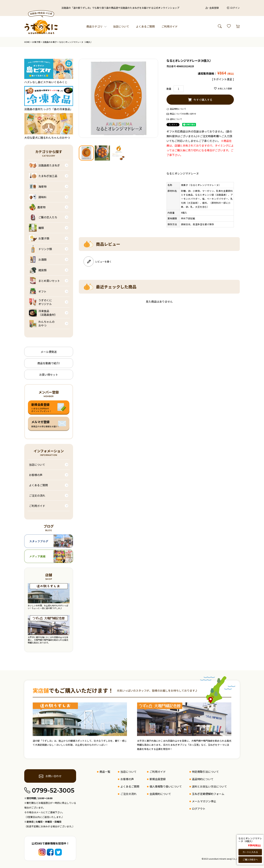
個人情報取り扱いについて (166, 786)
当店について (121, 26)
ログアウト (199, 809)
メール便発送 (49, 352)
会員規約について (160, 794)
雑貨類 (38, 270)
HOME (27, 42)
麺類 (36, 228)
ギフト (38, 291)
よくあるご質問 (145, 26)
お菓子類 (36, 42)
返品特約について (178, 109)
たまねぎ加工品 (43, 176)
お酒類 (38, 259)
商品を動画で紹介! (49, 363)
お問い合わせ (50, 776)
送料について (176, 119)
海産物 (38, 186)
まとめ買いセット (44, 281)
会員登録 (212, 8)
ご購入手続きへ (250, 860)
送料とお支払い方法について (209, 786)
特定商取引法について (205, 772)
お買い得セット (49, 375)
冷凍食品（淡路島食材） (43, 313)
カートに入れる (250, 852)
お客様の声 (36, 475)
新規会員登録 (158, 779)
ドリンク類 (40, 249)
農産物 (37, 207)
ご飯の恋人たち (43, 217)
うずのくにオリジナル (40, 302)
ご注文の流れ (37, 495)
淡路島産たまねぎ (44, 165)
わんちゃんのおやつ (42, 324)
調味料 (38, 197)
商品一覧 (105, 772)
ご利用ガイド (170, 26)
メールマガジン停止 (204, 801)
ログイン (233, 8)
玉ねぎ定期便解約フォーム (208, 794)
